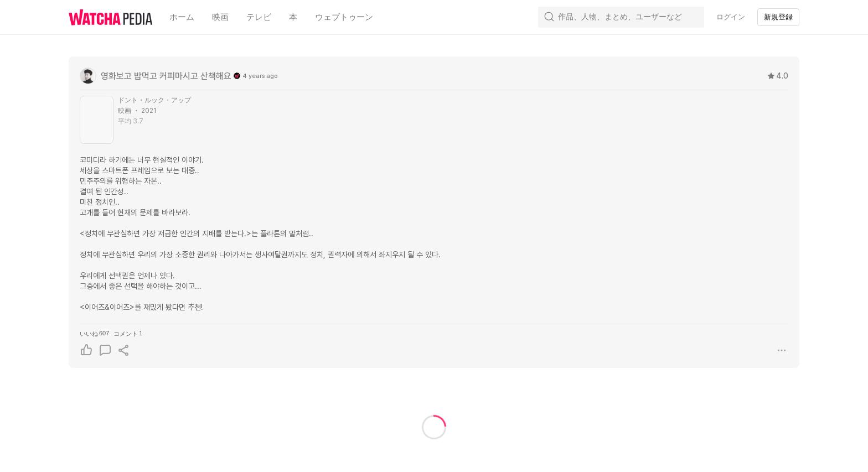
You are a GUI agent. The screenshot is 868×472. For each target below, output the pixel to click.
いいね (94, 333)
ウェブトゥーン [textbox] (344, 17)
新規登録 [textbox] (778, 17)
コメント (128, 333)
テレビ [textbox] (259, 17)
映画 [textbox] (220, 17)
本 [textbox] (293, 17)
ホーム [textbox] (182, 17)
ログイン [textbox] (731, 17)
